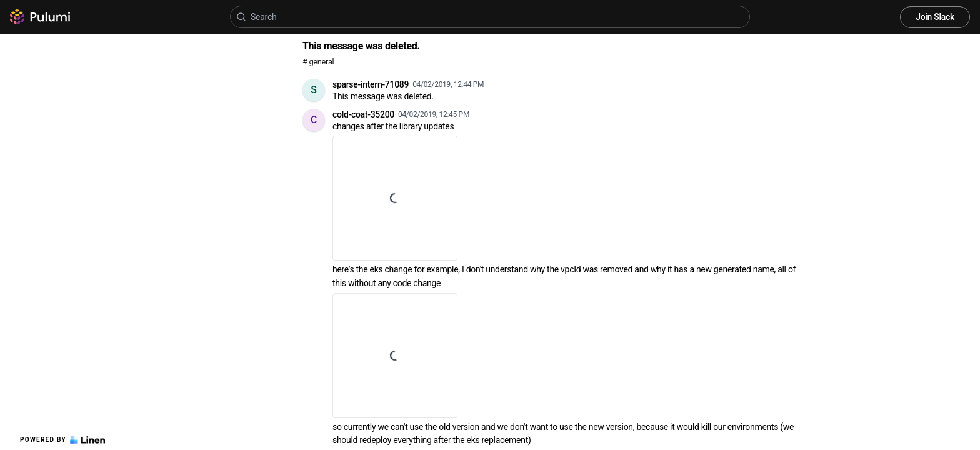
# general (318, 62)
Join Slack (935, 17)
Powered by (62, 440)
